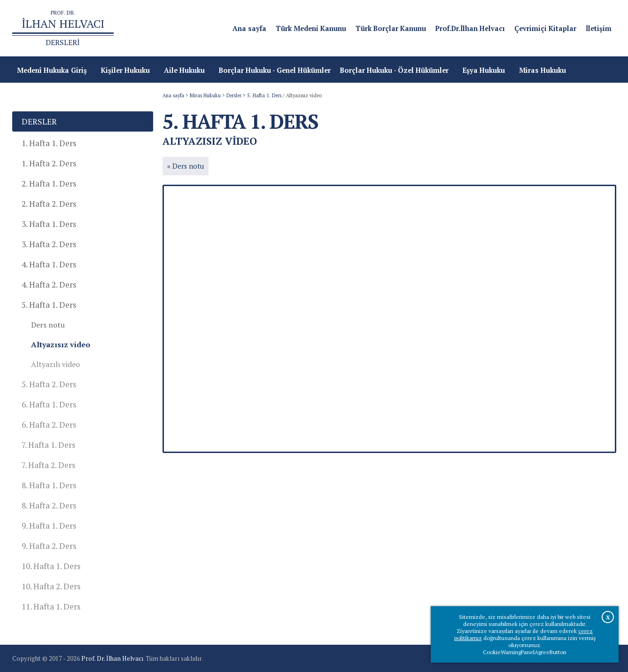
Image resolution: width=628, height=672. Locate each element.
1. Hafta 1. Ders (49, 143)
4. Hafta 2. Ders (49, 285)
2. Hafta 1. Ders (49, 184)
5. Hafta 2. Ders (49, 384)
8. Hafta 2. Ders (49, 505)
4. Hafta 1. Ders (49, 264)
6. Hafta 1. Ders (49, 404)
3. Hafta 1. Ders (49, 224)
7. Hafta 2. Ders (48, 465)
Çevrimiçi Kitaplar (545, 28)
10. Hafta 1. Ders (51, 566)
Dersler (234, 95)
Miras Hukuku (205, 95)
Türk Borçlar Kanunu (391, 28)
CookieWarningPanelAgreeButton (525, 652)
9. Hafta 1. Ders (49, 526)
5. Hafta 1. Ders (264, 95)
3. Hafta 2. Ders (49, 244)
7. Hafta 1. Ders (48, 445)
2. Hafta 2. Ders (49, 204)
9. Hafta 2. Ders (49, 546)
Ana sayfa (249, 28)
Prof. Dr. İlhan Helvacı (112, 658)
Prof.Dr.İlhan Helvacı (470, 28)
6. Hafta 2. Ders (49, 425)
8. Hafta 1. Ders (49, 485)
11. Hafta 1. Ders (51, 606)
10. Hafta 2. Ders (51, 586)
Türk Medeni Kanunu (311, 28)
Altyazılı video (55, 364)
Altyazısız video (61, 344)
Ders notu (48, 325)
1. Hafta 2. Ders (49, 163)
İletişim (599, 28)
